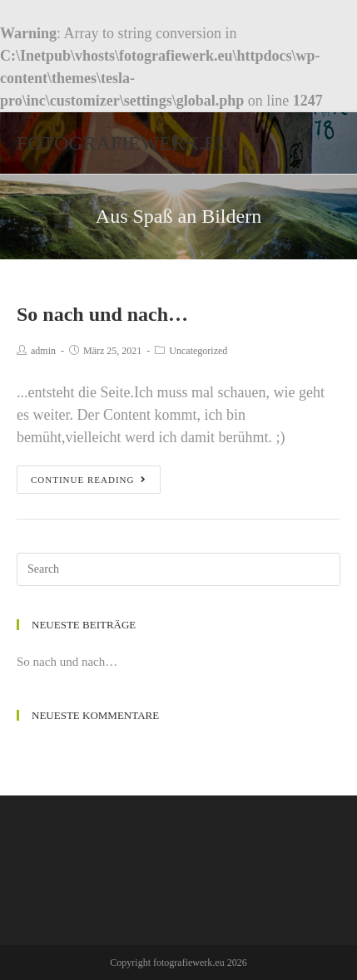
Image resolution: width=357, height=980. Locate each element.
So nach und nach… (102, 314)
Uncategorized (198, 351)
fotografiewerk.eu (124, 143)
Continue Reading (89, 480)
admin (43, 351)
